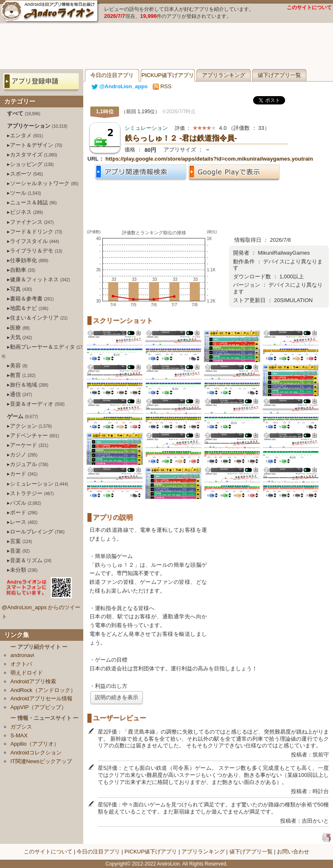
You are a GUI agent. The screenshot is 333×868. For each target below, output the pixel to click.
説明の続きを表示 (117, 697)
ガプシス (21, 727)
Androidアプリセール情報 (41, 698)
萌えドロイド (27, 673)
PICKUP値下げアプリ (168, 75)
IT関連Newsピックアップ (41, 761)
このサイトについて (309, 7)
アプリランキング (224, 75)
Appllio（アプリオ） (35, 744)
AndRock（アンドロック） (43, 690)
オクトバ (21, 664)
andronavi (22, 655)
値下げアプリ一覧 (279, 75)
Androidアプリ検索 (33, 681)
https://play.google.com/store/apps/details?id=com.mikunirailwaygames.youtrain (209, 159)
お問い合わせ (293, 852)
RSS (162, 86)
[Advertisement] (166, 46)
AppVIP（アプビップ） (39, 707)
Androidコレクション (36, 753)
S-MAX (19, 735)
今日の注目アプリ (112, 75)
